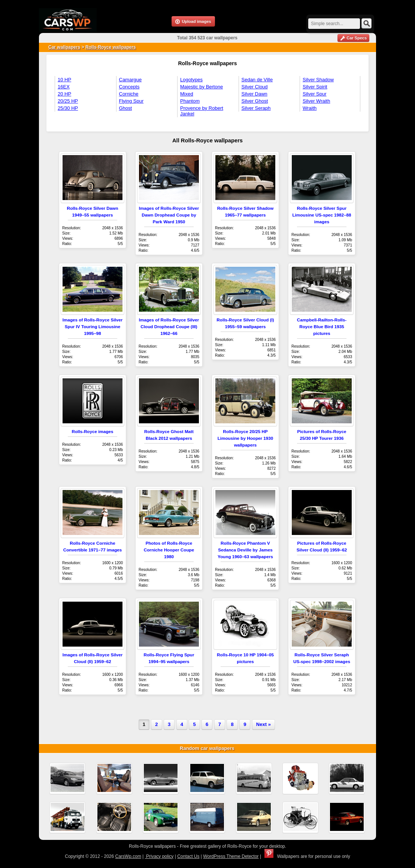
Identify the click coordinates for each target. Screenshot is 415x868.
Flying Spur (131, 101)
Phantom (190, 101)
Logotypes (191, 80)
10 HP (64, 80)
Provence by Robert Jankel (202, 111)
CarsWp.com (128, 856)
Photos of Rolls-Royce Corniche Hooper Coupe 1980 (169, 550)
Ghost (126, 108)
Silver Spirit (315, 87)
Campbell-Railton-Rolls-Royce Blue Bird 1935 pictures (322, 326)
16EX (64, 87)
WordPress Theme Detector (231, 856)
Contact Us (188, 856)
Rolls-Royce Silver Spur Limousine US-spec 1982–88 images (322, 215)
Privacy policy (159, 856)
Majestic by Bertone (202, 87)
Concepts (129, 87)
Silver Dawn (255, 94)
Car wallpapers (64, 47)
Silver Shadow (318, 80)
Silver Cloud (255, 87)
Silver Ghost (255, 101)
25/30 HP (68, 108)
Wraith (310, 108)
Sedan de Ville (257, 80)
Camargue (131, 80)
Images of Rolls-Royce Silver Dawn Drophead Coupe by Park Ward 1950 (169, 215)
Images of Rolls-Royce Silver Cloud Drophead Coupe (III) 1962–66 (169, 326)
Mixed (187, 94)
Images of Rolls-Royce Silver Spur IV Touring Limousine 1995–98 (93, 326)
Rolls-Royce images (92, 431)
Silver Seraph (256, 108)
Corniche (129, 94)
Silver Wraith (316, 101)
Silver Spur (315, 94)
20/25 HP (68, 101)
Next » (263, 724)
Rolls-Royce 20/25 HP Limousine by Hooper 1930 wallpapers (246, 438)
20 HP (64, 94)
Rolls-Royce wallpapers (111, 47)
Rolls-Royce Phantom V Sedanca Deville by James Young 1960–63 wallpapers (245, 550)
